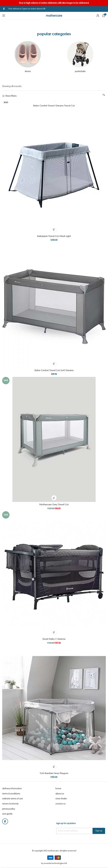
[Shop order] (104, 95)
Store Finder (61, 799)
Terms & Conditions (11, 794)
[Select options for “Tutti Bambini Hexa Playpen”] (54, 767)
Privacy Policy (9, 809)
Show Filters (11, 96)
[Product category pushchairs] (80, 58)
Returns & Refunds (10, 804)
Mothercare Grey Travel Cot (54, 505)
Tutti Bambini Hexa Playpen (54, 773)
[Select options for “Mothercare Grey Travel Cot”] (54, 498)
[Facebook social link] (4, 9)
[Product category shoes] (28, 58)
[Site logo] (54, 15)
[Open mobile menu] (4, 15)
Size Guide (7, 814)
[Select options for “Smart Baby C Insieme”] (54, 632)
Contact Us (60, 804)
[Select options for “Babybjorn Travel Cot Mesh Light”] (54, 230)
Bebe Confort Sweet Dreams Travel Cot (54, 106)
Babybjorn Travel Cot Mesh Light (54, 236)
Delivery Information (12, 789)
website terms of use (13, 799)
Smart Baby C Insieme (54, 639)
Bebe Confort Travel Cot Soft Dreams (54, 370)
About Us (60, 794)
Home (58, 789)
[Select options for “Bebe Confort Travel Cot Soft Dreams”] (54, 364)
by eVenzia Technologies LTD (54, 863)
